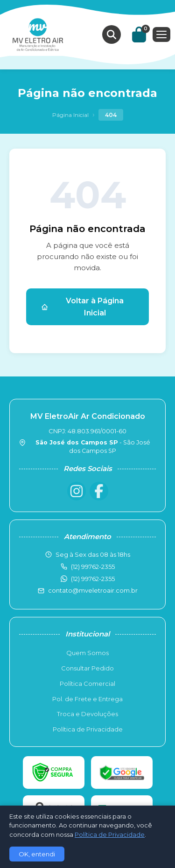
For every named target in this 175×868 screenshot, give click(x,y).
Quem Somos (87, 653)
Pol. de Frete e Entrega (87, 699)
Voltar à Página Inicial (82, 307)
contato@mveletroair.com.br (93, 590)
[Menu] (161, 34)
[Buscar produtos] (112, 34)
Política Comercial (87, 683)
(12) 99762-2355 (93, 579)
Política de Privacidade (88, 729)
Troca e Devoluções (87, 714)
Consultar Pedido (87, 668)
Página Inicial (70, 115)
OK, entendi (37, 854)
